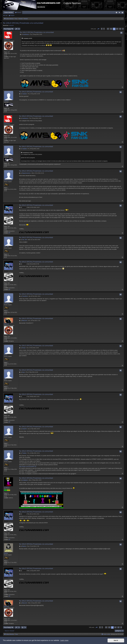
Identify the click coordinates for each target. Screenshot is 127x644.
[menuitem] (116, 13)
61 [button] (108, 29)
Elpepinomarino (8, 180)
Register (12, 15)
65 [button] (120, 29)
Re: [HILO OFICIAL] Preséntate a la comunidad (23, 23)
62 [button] (111, 29)
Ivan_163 (6, 247)
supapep (6, 101)
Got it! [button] (116, 640)
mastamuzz (7, 40)
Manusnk (6, 324)
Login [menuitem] (120, 13)
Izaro (5, 379)
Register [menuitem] (123, 13)
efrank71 (6, 436)
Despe (6, 355)
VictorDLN (7, 303)
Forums (19, 13)
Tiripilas (6, 460)
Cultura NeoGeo (9, 13)
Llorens (6, 214)
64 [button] (117, 29)
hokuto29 (11, 25)
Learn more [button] (64, 640)
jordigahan (7, 487)
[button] (98, 29)
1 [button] (104, 29)
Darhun (6, 553)
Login (6, 15)
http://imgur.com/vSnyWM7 (27, 466)
